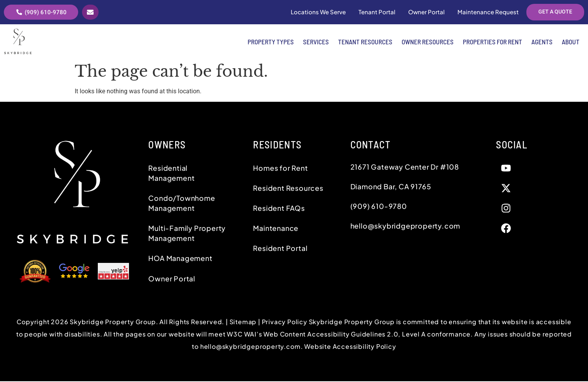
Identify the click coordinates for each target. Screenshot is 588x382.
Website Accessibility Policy (350, 347)
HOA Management (180, 259)
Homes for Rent (280, 168)
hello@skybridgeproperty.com (250, 347)
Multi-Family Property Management (187, 234)
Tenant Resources (365, 42)
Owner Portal (172, 279)
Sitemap (243, 322)
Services (316, 42)
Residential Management (171, 173)
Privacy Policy (285, 322)
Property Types (271, 42)
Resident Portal (280, 249)
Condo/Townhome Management (182, 204)
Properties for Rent (493, 42)
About (571, 42)
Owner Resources (428, 42)
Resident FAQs (279, 209)
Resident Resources (288, 189)
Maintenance (276, 229)
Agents (542, 42)
